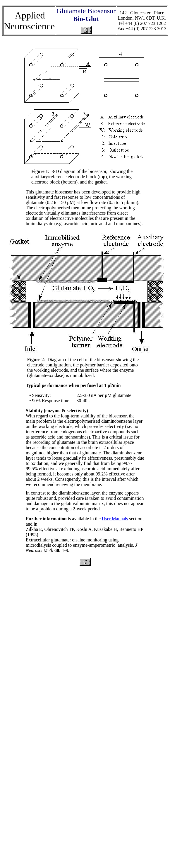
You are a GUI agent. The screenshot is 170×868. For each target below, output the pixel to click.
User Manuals (115, 519)
